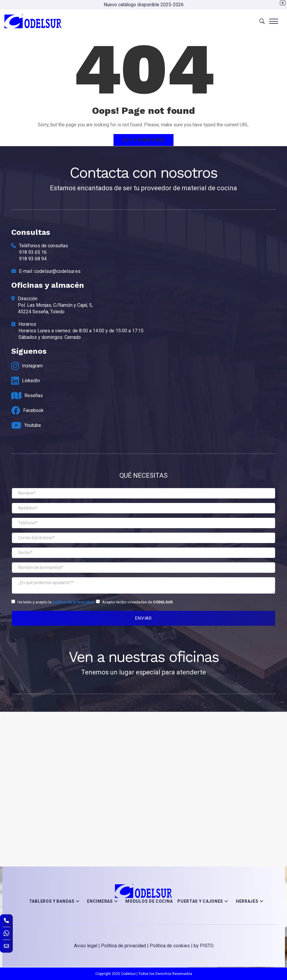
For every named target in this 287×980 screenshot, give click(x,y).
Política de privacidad (123, 946)
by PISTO (204, 946)
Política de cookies (170, 946)
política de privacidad (73, 602)
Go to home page (143, 140)
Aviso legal (86, 946)
